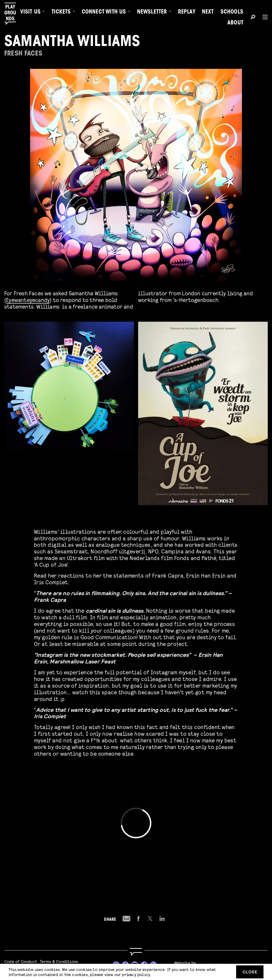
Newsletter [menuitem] (152, 12)
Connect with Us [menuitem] (104, 12)
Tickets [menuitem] (61, 12)
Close (250, 972)
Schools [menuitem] (232, 12)
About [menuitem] (235, 23)
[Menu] (263, 17)
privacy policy (136, 974)
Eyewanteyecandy (28, 300)
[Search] (253, 18)
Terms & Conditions (59, 961)
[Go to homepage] (136, 952)
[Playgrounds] (13, 14)
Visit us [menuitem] (31, 12)
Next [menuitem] (208, 12)
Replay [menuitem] (187, 12)
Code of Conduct (21, 961)
